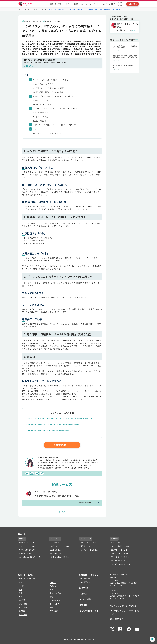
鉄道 (51, 607)
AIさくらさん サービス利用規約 (124, 606)
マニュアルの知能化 (40, 113)
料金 (82, 4)
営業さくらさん (55, 550)
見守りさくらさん (25, 553)
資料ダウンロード (62, 445)
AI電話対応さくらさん (27, 543)
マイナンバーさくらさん (89, 550)
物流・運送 (23, 614)
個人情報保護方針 (118, 619)
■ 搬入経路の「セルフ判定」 (44, 84)
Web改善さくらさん (57, 553)
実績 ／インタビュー (65, 4)
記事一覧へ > (62, 512)
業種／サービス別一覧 (27, 579)
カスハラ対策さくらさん (28, 550)
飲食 (51, 590)
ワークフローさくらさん (120, 557)
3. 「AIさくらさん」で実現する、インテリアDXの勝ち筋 (55, 109)
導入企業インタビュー (88, 582)
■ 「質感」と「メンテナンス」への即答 (48, 88)
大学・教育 (54, 611)
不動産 (21, 596)
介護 (20, 582)
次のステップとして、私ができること (47, 133)
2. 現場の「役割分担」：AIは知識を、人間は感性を (53, 96)
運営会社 (83, 605)
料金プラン (84, 588)
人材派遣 (22, 600)
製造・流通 (23, 607)
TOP (19, 9)
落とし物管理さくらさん (120, 546)
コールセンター (55, 604)
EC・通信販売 (55, 600)
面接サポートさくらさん (120, 550)
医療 (20, 593)
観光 (20, 589)
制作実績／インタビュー (90, 575)
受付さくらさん (86, 546)
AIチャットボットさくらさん (34, 9)
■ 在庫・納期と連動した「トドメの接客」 (49, 92)
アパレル (53, 586)
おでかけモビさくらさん (120, 553)
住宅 (51, 597)
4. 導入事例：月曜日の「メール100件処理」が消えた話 (55, 125)
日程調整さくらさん (118, 560)
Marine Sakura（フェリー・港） (30, 557)
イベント (22, 586)
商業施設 (22, 611)
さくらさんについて (100, 4)
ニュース (89, 4)
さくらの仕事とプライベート (92, 611)
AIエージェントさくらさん (121, 543)
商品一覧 (53, 4)
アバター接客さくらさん (89, 543)
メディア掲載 (85, 599)
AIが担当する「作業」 (41, 100)
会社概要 (112, 4)
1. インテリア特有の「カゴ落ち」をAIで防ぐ (51, 80)
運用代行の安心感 (40, 121)
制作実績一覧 (85, 579)
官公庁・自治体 (55, 593)
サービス (53, 582)
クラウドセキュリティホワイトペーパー (124, 612)
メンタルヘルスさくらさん (59, 557)
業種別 (76, 4)
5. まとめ (37, 129)
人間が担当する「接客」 (42, 105)
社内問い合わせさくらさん (59, 546)
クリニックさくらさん (27, 546)
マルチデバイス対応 (40, 117)
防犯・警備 (23, 604)
